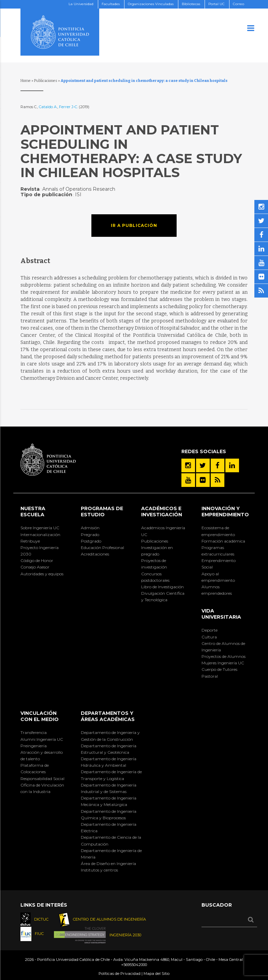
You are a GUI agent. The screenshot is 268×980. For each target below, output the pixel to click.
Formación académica (223, 541)
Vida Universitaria (221, 614)
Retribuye (30, 541)
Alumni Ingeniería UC (42, 739)
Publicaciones (46, 81)
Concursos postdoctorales (155, 577)
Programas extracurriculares (218, 551)
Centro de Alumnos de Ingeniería (223, 647)
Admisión (90, 528)
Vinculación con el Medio (40, 716)
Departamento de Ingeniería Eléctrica (109, 827)
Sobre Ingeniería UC (40, 528)
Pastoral (210, 676)
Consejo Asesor (35, 567)
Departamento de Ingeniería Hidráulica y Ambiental (109, 762)
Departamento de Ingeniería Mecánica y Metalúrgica (109, 801)
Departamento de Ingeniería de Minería (111, 854)
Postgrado (91, 541)
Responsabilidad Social (42, 779)
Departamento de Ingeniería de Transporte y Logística (111, 775)
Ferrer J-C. (69, 107)
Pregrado (90, 535)
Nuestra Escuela (33, 511)
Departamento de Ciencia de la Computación (111, 840)
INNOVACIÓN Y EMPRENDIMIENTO (225, 511)
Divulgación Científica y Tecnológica (163, 596)
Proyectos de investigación (154, 564)
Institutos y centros (99, 870)
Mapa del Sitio (157, 974)
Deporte (210, 630)
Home (26, 81)
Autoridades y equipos (42, 574)
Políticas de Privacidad (120, 974)
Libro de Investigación (162, 587)
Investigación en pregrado (157, 551)
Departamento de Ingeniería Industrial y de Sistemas (109, 788)
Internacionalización (40, 535)
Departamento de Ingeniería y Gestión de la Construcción (110, 736)
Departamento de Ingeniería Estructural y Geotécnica (109, 749)
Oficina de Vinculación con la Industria (42, 788)
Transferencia (34, 732)
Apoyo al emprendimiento (218, 577)
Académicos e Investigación (162, 511)
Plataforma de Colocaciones (35, 768)
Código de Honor (37, 560)
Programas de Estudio (102, 511)
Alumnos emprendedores (217, 590)
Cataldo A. (48, 107)
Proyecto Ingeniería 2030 (40, 551)
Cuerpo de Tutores (219, 669)
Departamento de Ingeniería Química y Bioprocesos (109, 815)
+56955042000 (134, 965)
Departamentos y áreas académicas (108, 716)
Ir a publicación (134, 225)
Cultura (209, 637)
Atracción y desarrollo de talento (42, 755)
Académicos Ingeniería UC (163, 531)
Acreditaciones (95, 554)
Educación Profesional (102, 547)
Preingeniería (34, 746)
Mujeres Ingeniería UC (223, 663)
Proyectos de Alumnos (224, 656)
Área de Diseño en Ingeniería (108, 863)
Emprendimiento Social (219, 564)
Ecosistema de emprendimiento (218, 531)
